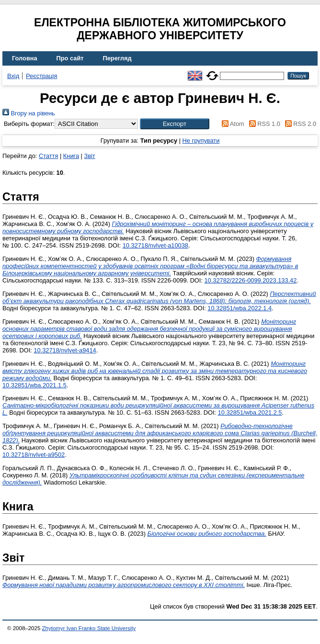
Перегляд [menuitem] (117, 58)
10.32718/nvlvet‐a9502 (34, 455)
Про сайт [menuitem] (70, 58)
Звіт (89, 156)
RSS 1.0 (263, 124)
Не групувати (201, 141)
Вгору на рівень (29, 113)
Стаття (48, 156)
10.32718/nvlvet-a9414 (65, 350)
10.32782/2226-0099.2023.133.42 (251, 280)
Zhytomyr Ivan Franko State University (89, 628)
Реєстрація (41, 76)
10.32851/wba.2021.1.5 (34, 385)
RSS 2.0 (299, 124)
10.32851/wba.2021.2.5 (250, 412)
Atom (232, 124)
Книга (71, 156)
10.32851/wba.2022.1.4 (240, 308)
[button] (175, 124)
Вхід (13, 76)
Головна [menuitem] (25, 58)
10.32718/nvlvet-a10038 (155, 245)
